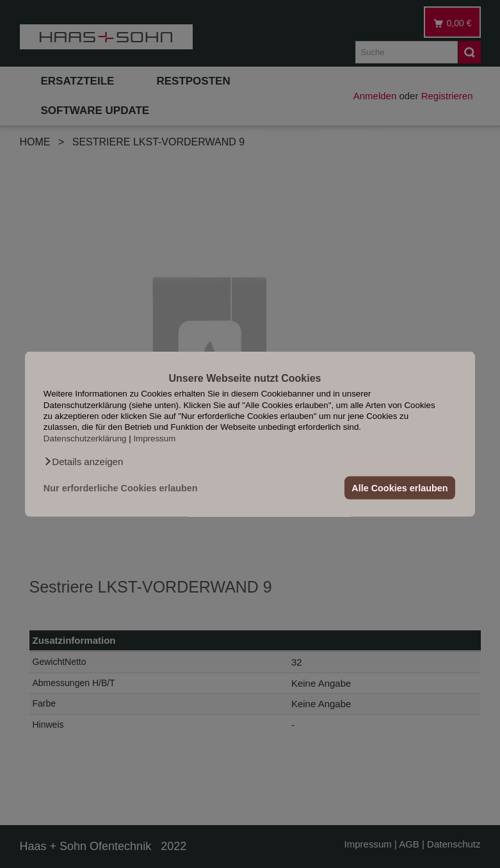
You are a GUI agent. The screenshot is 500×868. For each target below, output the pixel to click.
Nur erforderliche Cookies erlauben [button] (121, 488)
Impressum (154, 438)
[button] (83, 462)
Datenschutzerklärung (85, 438)
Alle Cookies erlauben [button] (399, 488)
